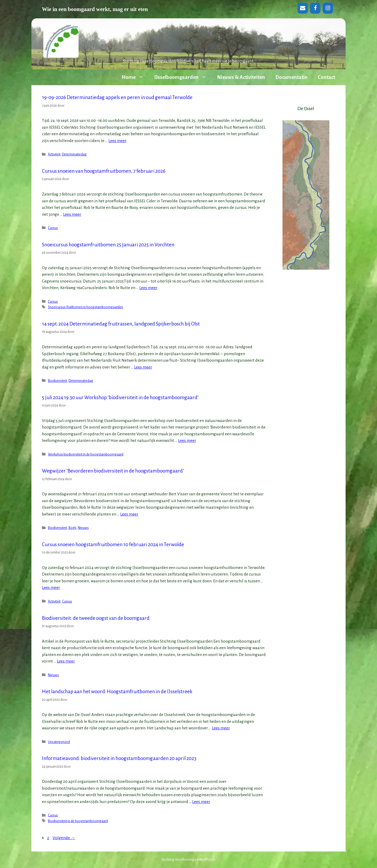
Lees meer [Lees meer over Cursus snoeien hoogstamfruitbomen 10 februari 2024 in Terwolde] (51, 587)
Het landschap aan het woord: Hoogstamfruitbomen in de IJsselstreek (117, 691)
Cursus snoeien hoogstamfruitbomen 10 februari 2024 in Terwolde (113, 544)
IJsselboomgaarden (183, 77)
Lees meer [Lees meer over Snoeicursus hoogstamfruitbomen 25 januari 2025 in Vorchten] (148, 288)
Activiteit (54, 154)
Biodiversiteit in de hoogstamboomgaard (78, 821)
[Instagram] (328, 8)
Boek (72, 528)
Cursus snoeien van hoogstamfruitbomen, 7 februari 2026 (104, 171)
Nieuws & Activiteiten (241, 77)
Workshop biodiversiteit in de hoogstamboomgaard (86, 454)
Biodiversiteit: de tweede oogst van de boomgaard (96, 618)
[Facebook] (315, 8)
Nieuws (83, 528)
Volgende (64, 838)
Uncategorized (59, 742)
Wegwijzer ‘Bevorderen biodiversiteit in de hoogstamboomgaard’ (113, 471)
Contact (326, 77)
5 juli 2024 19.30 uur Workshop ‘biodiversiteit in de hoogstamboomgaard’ (120, 397)
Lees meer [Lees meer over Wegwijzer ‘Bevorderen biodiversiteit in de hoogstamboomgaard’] (129, 514)
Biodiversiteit (57, 381)
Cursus (53, 228)
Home (135, 77)
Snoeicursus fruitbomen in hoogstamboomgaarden (85, 307)
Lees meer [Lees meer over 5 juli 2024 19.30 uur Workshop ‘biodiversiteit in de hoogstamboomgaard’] (187, 440)
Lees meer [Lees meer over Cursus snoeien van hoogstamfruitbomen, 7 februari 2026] (72, 214)
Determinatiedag (74, 154)
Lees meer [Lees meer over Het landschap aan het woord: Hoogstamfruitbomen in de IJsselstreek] (221, 728)
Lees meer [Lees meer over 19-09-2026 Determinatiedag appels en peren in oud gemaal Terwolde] (117, 141)
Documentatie (291, 77)
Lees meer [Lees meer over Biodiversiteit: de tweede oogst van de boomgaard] (66, 661)
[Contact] (303, 8)
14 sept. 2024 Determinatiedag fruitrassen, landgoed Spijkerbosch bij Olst (121, 324)
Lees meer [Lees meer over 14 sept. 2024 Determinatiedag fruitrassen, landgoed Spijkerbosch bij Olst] (143, 367)
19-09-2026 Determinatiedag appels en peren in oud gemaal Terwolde (117, 97)
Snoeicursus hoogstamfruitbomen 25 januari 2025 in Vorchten (108, 245)
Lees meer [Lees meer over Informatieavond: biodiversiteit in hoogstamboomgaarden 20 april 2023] (201, 802)
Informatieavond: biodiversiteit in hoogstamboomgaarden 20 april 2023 (119, 758)
